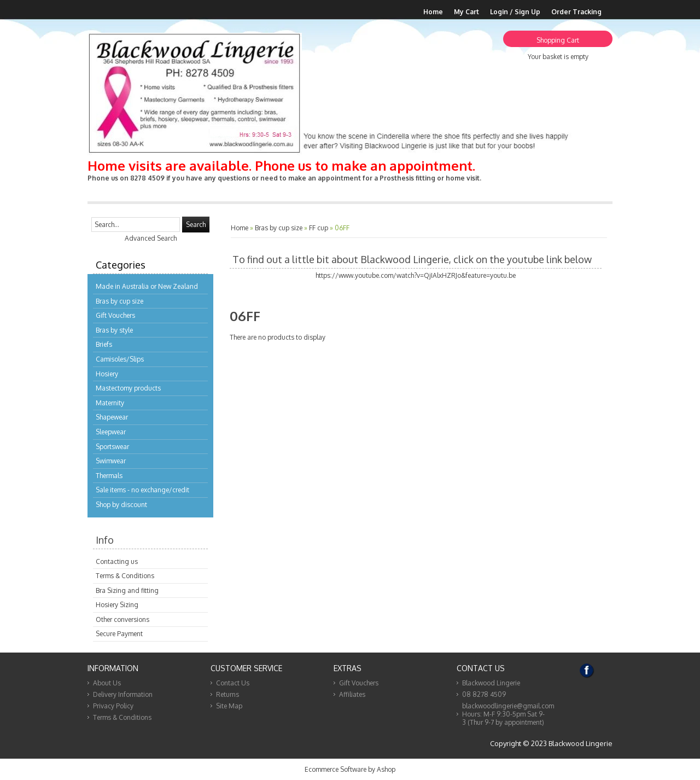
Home (433, 12)
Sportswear (112, 447)
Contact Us (233, 683)
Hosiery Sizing (117, 605)
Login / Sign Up (515, 12)
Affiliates (352, 694)
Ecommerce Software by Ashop (350, 769)
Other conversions (122, 619)
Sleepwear (111, 432)
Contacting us (117, 561)
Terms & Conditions (125, 576)
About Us (107, 683)
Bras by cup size (119, 301)
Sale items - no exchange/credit (142, 490)
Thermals (109, 476)
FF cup (319, 228)
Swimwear (111, 461)
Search (196, 225)
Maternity (110, 403)
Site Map (229, 706)
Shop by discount (121, 505)
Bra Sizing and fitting (127, 590)
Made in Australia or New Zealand (147, 286)
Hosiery (107, 374)
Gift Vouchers (115, 315)
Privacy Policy (113, 706)
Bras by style (114, 330)
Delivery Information (123, 694)
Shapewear (112, 417)
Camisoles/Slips (120, 359)
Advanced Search (151, 238)
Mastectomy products (128, 388)
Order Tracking (576, 12)
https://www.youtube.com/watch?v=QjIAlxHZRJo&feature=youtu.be (416, 275)
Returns (227, 694)
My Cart (466, 12)
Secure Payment (119, 634)
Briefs (104, 344)
